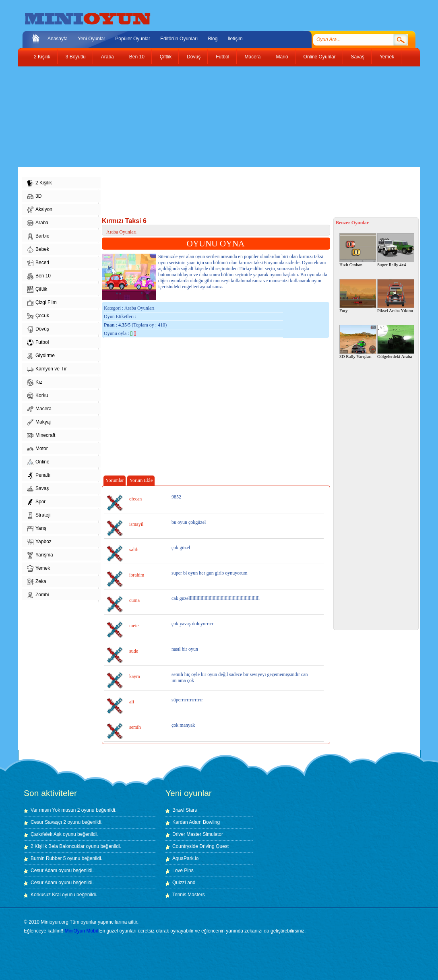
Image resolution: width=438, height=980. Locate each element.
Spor (36, 502)
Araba (107, 57)
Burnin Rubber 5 (48, 858)
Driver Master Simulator (198, 834)
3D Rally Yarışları (358, 342)
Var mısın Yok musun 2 (55, 810)
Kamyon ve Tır (47, 369)
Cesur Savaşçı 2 (48, 822)
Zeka (37, 582)
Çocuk (38, 316)
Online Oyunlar (320, 57)
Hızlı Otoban (358, 250)
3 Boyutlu (76, 57)
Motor (37, 449)
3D (34, 196)
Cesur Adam (44, 870)
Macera (253, 57)
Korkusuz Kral (46, 895)
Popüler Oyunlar (133, 39)
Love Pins (183, 870)
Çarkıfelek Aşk (46, 834)
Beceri (38, 263)
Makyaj (39, 422)
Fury (358, 296)
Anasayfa (58, 39)
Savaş (358, 57)
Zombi (38, 595)
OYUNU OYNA (216, 244)
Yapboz (39, 542)
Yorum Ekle (141, 480)
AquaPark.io (185, 858)
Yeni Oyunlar (91, 39)
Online (38, 462)
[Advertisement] (213, 117)
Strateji (39, 515)
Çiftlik (166, 57)
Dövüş (194, 57)
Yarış (37, 529)
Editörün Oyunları (179, 39)
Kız (35, 382)
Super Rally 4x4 (396, 250)
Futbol (222, 57)
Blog (213, 39)
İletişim (235, 39)
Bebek (38, 250)
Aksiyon (40, 210)
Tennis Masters (189, 895)
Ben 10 (137, 57)
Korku (37, 396)
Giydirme (41, 356)
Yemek (387, 57)
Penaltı (39, 476)
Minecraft (41, 436)
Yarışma (40, 555)
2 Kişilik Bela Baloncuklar (58, 846)
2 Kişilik (42, 57)
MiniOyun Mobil (81, 931)
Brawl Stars (185, 810)
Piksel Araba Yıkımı (396, 296)
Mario (282, 57)
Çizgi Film (42, 303)
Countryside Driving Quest (200, 846)
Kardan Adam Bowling (196, 822)
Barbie (38, 236)
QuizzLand (184, 883)
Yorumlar (115, 480)
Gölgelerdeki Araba (396, 342)
